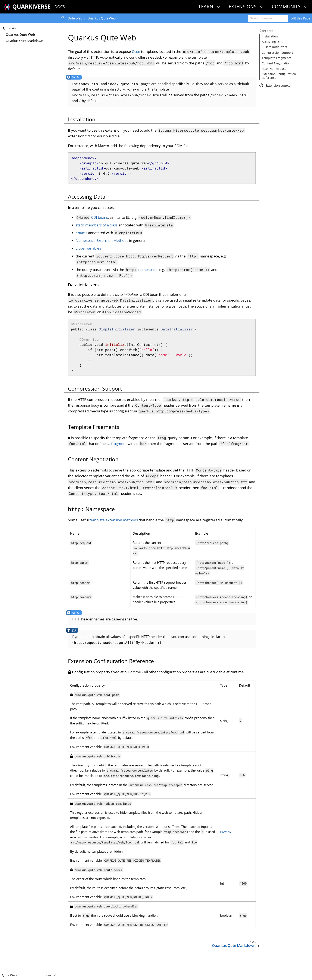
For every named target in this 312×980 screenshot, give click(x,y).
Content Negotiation (276, 63)
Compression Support (277, 53)
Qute (136, 51)
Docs (60, 7)
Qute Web (11, 28)
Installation (270, 36)
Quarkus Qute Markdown (24, 41)
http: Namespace (274, 69)
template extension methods (114, 520)
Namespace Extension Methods (102, 240)
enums (81, 233)
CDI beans (92, 217)
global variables (88, 248)
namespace (141, 270)
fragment (119, 444)
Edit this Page (300, 18)
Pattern (225, 832)
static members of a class (97, 225)
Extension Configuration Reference (279, 76)
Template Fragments (277, 58)
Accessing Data (273, 42)
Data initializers (276, 47)
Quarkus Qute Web (20, 34)
